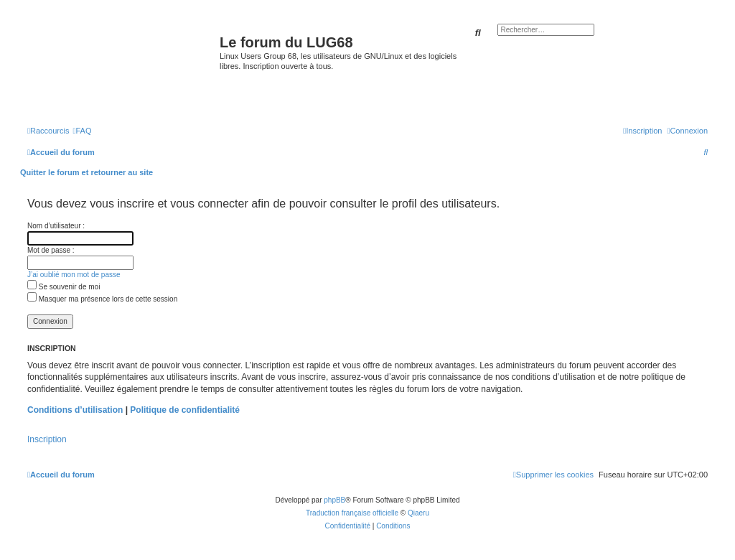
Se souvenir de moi (64, 287)
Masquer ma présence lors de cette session (102, 299)
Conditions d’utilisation (75, 410)
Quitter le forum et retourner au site (86, 172)
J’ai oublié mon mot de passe (74, 275)
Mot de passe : (51, 250)
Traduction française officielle (352, 513)
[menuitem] (82, 131)
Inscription (47, 439)
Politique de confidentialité (185, 410)
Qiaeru (418, 513)
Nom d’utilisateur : (56, 226)
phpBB (334, 500)
